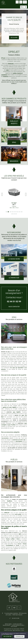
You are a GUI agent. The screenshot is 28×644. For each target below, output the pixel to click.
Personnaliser (19, 636)
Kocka (19, 630)
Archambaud (10, 545)
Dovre (18, 539)
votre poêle (18, 514)
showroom (11, 64)
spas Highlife (17, 412)
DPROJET (7, 513)
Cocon (20, 544)
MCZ (20, 534)
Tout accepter (7, 636)
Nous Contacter (14, 307)
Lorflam (13, 539)
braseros (6, 76)
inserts (11, 536)
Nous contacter (14, 627)
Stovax (25, 544)
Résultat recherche (6, 625)
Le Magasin (14, 37)
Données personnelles (17, 624)
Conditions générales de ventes (18, 625)
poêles (5, 536)
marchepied (19, 441)
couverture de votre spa (19, 440)
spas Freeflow (12, 425)
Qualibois (10, 501)
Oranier (8, 539)
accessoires (5, 438)
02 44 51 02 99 (14, 302)
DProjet (3, 58)
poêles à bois (10, 541)
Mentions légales (8, 624)
